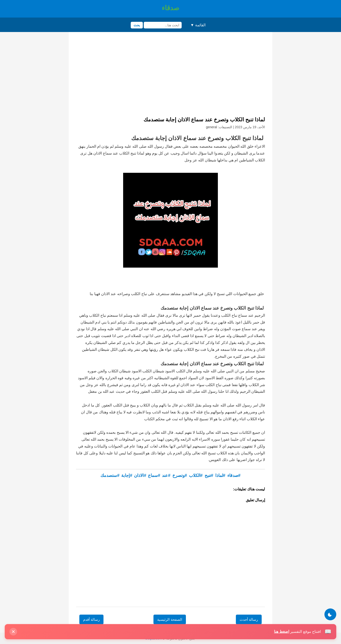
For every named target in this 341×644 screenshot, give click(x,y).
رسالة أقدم (91, 619)
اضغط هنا (281, 632)
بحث (137, 25)
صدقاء (170, 8)
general (212, 127)
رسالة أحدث (249, 619)
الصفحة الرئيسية (170, 619)
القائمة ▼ (198, 25)
